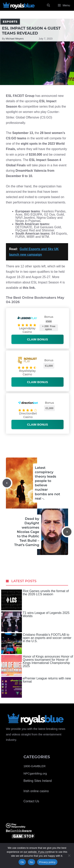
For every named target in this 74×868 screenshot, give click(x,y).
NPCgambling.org (35, 773)
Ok (22, 862)
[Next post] (67, 532)
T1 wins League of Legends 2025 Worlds (35, 622)
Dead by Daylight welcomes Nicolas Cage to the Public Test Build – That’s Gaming (27, 532)
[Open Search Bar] (48, 5)
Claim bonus (37, 339)
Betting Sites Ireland (38, 781)
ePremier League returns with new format (36, 687)
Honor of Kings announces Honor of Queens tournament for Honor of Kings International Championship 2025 (37, 665)
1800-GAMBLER (35, 766)
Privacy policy (47, 862)
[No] (69, 855)
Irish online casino (36, 791)
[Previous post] (7, 483)
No (31, 862)
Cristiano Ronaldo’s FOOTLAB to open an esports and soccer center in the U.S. (36, 644)
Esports (10, 22)
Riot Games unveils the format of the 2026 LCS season (35, 600)
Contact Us (31, 801)
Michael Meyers (15, 39)
